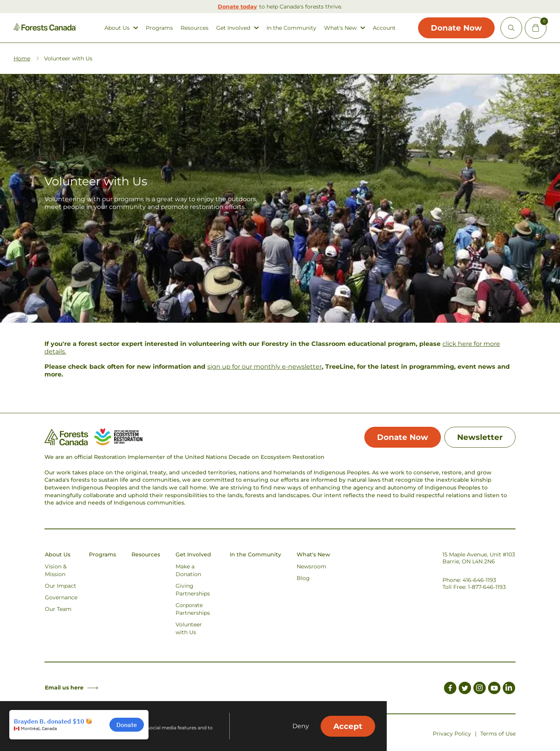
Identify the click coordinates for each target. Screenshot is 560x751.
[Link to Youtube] (494, 689)
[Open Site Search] (511, 28)
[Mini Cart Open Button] (536, 28)
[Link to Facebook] (450, 689)
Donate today (237, 7)
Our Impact (61, 586)
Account (384, 28)
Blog (303, 578)
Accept (348, 726)
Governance (61, 597)
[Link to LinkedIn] (509, 689)
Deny (301, 726)
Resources (195, 28)
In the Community (291, 28)
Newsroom (312, 566)
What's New (340, 28)
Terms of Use (498, 734)
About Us (117, 28)
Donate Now (456, 28)
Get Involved (233, 28)
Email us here (72, 688)
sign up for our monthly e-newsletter (265, 367)
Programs (159, 28)
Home (22, 58)
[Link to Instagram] (480, 689)
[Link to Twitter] (465, 689)
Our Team (58, 609)
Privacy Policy (452, 734)
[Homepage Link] (45, 29)
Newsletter (480, 437)
